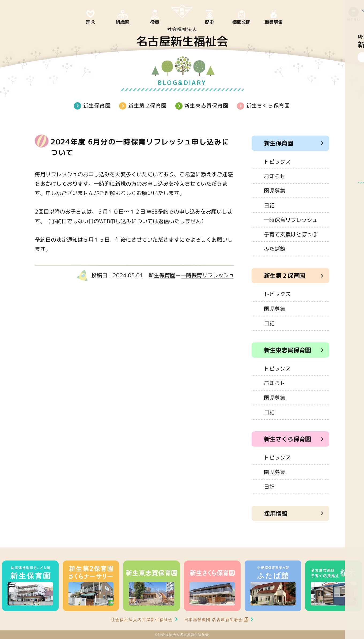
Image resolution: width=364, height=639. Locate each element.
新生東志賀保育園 (206, 105)
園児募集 (275, 190)
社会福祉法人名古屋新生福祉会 (142, 620)
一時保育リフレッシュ (207, 275)
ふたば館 (275, 249)
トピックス (277, 162)
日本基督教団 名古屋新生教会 (214, 620)
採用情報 (276, 513)
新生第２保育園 (147, 105)
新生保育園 (97, 105)
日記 (269, 205)
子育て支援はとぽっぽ (291, 234)
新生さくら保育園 (268, 105)
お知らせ (275, 176)
